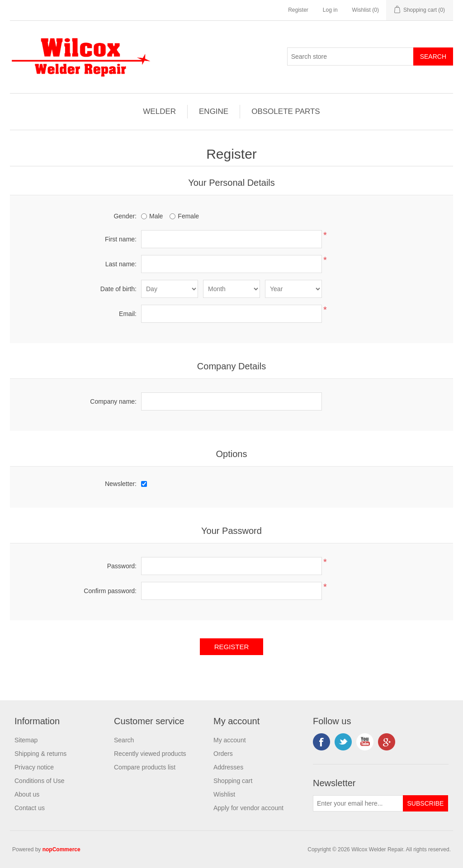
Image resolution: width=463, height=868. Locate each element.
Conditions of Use (40, 781)
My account (230, 740)
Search (124, 740)
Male (156, 216)
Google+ (387, 742)
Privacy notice (34, 767)
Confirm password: (110, 591)
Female (188, 216)
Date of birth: (118, 289)
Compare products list (145, 767)
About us (27, 794)
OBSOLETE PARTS (286, 111)
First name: (121, 239)
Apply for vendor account (248, 808)
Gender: (125, 216)
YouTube (365, 742)
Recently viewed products (150, 754)
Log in (330, 10)
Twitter (343, 742)
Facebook (321, 742)
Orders (223, 754)
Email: (128, 314)
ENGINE (214, 111)
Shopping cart (233, 781)
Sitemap (26, 740)
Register (298, 10)
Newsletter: (121, 484)
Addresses (228, 767)
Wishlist (224, 794)
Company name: (113, 401)
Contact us (30, 808)
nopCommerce (61, 849)
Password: (122, 566)
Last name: (121, 264)
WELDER (159, 111)
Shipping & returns (40, 754)
